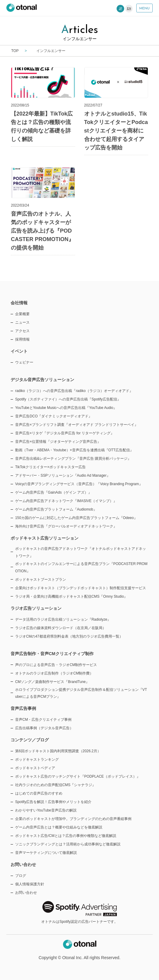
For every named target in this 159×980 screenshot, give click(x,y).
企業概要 (22, 314)
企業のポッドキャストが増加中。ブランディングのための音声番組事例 (73, 819)
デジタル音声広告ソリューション (42, 380)
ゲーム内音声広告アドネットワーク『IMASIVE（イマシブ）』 (66, 501)
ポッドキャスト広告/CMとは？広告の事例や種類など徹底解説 (66, 836)
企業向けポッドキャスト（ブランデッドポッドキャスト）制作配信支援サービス (81, 588)
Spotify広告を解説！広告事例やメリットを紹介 (53, 802)
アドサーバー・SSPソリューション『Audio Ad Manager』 (63, 475)
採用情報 (22, 339)
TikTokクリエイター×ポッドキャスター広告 (50, 467)
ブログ (21, 876)
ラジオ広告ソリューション (36, 608)
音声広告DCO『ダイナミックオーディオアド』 (54, 416)
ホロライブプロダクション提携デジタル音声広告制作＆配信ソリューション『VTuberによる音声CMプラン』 (81, 693)
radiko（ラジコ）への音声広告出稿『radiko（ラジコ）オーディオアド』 (74, 391)
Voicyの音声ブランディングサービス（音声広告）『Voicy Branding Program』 (79, 484)
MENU (144, 8)
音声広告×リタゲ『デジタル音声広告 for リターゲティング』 (65, 433)
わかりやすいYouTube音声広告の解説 (46, 810)
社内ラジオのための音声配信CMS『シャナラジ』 (55, 785)
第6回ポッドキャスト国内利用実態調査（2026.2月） (58, 751)
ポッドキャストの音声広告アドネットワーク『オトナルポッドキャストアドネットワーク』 (81, 552)
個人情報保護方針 (30, 884)
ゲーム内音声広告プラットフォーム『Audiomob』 (56, 509)
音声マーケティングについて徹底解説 (46, 853)
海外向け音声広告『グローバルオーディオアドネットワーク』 (66, 526)
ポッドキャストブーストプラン (41, 580)
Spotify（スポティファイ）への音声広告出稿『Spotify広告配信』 (68, 399)
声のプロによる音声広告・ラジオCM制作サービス (56, 665)
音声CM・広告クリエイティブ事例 (43, 720)
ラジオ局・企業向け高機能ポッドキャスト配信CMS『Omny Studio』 (71, 596)
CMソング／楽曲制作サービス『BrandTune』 (52, 682)
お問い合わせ (26, 893)
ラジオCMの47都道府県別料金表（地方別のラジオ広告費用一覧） (69, 636)
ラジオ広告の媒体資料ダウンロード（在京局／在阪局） (61, 628)
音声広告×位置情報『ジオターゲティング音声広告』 (58, 442)
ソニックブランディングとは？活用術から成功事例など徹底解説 (68, 844)
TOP (15, 51)
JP (121, 9)
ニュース (22, 322)
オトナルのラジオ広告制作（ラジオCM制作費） (54, 673)
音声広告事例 (23, 708)
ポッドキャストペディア (35, 768)
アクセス (22, 331)
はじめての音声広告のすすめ (39, 793)
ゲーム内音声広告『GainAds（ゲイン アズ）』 (53, 492)
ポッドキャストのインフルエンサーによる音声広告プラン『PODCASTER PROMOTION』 (81, 567)
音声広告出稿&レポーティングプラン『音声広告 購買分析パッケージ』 (73, 459)
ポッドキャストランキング (37, 759)
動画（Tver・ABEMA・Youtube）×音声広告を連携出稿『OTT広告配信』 (74, 450)
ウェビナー (24, 362)
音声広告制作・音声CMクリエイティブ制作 (52, 654)
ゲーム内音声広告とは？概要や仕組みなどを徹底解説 (59, 827)
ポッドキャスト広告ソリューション (45, 538)
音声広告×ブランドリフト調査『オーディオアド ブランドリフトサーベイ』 (77, 425)
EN (129, 9)
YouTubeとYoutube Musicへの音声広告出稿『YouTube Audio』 (66, 408)
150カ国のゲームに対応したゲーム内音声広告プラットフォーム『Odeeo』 (76, 518)
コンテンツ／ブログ (30, 740)
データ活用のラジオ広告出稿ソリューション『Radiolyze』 (63, 619)
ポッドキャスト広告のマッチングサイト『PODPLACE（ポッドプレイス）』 (78, 776)
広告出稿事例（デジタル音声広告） (44, 728)
